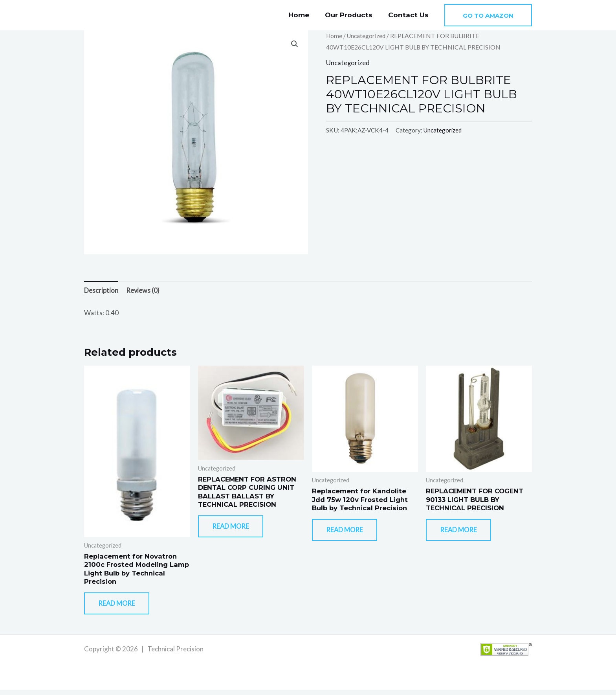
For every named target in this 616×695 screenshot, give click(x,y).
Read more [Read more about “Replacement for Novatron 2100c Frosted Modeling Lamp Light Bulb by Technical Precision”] (121, 607)
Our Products (352, 15)
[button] (488, 15)
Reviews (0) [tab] (143, 291)
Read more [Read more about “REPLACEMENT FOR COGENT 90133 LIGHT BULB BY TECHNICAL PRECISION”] (463, 533)
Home (305, 15)
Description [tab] (101, 291)
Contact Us (410, 15)
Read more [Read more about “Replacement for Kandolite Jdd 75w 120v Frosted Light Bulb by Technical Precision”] (349, 533)
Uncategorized (367, 36)
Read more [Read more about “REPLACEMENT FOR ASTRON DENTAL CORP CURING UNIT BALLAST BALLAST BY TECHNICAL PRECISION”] (235, 530)
